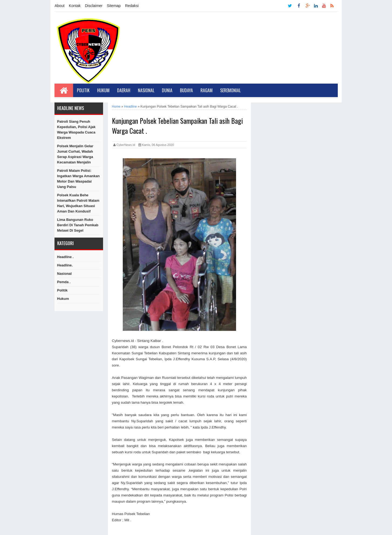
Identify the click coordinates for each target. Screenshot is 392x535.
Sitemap (114, 6)
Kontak (75, 6)
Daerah (124, 90)
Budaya (186, 90)
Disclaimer (94, 6)
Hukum (103, 90)
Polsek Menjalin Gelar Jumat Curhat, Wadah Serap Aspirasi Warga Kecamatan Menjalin (75, 154)
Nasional (146, 90)
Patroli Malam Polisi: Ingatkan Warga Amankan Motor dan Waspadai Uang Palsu (79, 179)
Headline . (65, 257)
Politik (83, 90)
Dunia (167, 90)
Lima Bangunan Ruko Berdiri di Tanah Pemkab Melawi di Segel (78, 225)
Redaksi (132, 6)
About (60, 6)
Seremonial (230, 90)
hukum (63, 299)
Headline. (65, 265)
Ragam (207, 90)
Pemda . (64, 282)
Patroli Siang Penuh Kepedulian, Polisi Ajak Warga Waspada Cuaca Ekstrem (76, 130)
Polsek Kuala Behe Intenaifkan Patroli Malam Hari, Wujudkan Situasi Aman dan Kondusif (78, 203)
